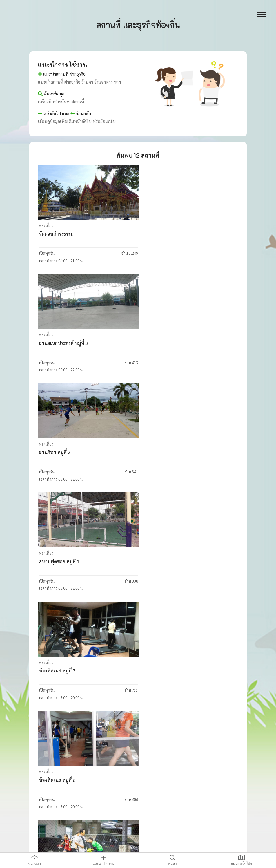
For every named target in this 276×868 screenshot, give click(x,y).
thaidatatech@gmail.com (222, 845)
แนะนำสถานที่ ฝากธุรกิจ (62, 74)
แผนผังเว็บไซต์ (242, 860)
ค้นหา (173, 860)
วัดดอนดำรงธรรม (57, 234)
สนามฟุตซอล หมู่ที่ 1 (164, 343)
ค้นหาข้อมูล (51, 94)
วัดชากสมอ (50, 781)
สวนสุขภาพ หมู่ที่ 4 (163, 562)
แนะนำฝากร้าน (104, 860)
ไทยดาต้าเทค (74, 845)
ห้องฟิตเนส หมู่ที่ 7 (58, 453)
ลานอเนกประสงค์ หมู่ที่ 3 (168, 234)
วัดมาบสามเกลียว (161, 672)
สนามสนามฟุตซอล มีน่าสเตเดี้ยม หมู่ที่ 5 (79, 562)
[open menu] (261, 15)
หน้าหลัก (34, 860)
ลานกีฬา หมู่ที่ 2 (55, 343)
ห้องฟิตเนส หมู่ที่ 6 (162, 453)
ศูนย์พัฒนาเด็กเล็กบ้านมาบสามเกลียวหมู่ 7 (186, 781)
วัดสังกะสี (49, 672)
